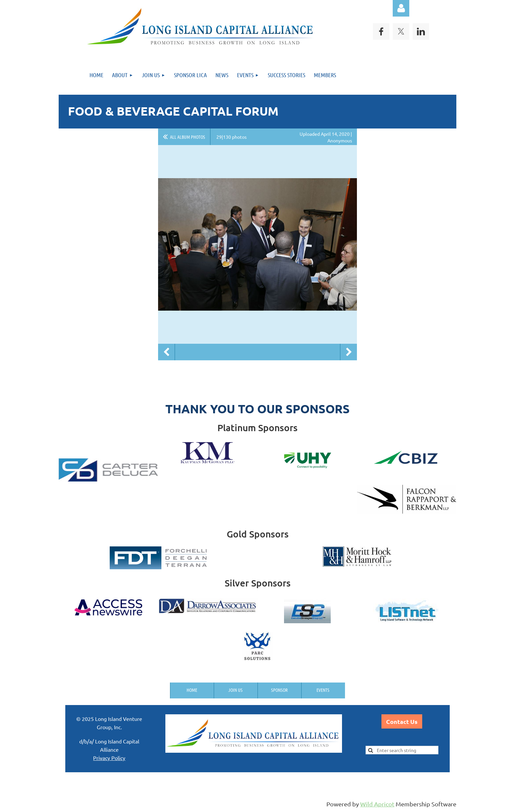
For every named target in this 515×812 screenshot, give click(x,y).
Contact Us (402, 721)
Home (192, 690)
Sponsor (279, 690)
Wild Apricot (377, 804)
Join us (235, 690)
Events (323, 690)
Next (349, 352)
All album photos (188, 137)
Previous (166, 352)
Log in (401, 8)
